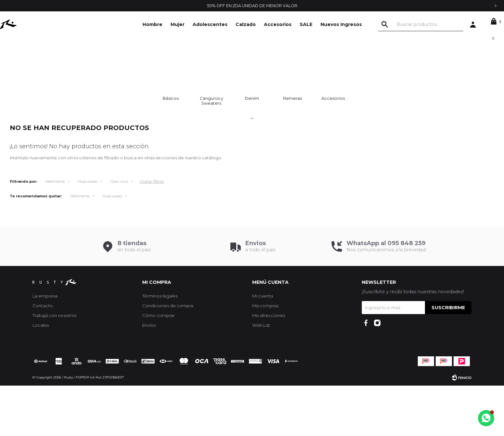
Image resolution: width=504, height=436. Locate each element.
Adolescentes (210, 24)
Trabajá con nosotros (54, 366)
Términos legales (160, 346)
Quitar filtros (152, 232)
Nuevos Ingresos (341, 24)
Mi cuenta (263, 346)
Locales (41, 376)
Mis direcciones (269, 366)
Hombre (152, 24)
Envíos (149, 376)
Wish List (261, 376)
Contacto (43, 356)
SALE (306, 24)
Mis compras (265, 356)
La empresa (45, 346)
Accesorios (278, 24)
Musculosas (88, 232)
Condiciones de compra (168, 356)
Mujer (177, 24)
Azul (119, 232)
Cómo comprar (158, 366)
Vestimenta (55, 232)
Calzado (246, 24)
